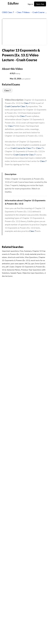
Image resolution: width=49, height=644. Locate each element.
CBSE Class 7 (8, 12)
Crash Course (38, 12)
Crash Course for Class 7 (16, 106)
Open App (40, 4)
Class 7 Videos (23, 12)
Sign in (30, 4)
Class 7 (7, 90)
